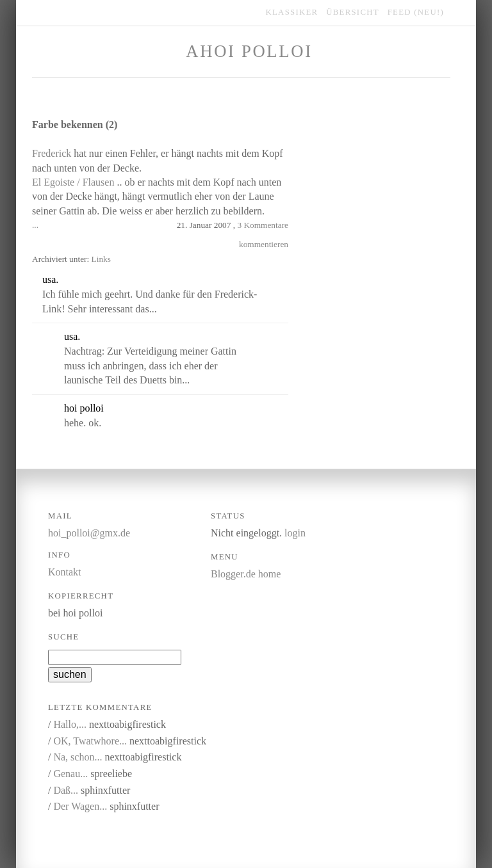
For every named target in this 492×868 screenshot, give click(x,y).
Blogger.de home (246, 574)
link (124, 280)
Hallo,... (70, 724)
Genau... (70, 774)
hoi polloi (84, 408)
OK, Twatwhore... (90, 741)
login (295, 533)
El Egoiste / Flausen (73, 182)
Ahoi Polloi (249, 51)
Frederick (52, 153)
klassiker (292, 12)
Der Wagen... (80, 806)
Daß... (66, 790)
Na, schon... (78, 757)
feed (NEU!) (416, 12)
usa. (50, 279)
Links (101, 259)
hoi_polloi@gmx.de (89, 533)
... (35, 225)
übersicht (353, 12)
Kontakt (65, 572)
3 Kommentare (263, 225)
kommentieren (264, 244)
